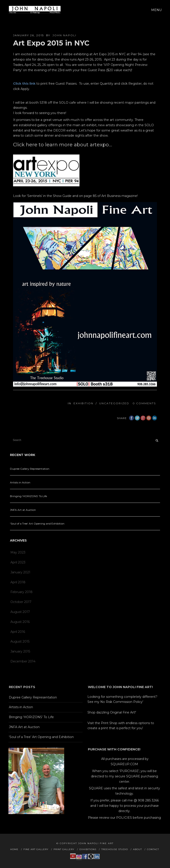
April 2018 (18, 582)
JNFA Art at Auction (23, 510)
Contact (153, 849)
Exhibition (83, 403)
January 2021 (20, 572)
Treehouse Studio (115, 849)
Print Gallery (64, 849)
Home (14, 849)
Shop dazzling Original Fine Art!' (112, 712)
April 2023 (18, 562)
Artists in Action (20, 482)
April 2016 (18, 632)
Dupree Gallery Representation (30, 469)
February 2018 (21, 592)
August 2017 (20, 612)
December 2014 (23, 661)
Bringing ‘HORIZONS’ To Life (28, 496)
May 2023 (18, 552)
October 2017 (21, 602)
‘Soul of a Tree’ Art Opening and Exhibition (37, 524)
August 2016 (20, 622)
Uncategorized (114, 403)
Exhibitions (88, 849)
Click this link (24, 84)
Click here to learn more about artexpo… (63, 145)
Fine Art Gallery (36, 849)
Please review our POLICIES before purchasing (124, 818)
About (137, 849)
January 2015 (20, 651)
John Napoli (64, 35)
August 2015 (20, 641)
